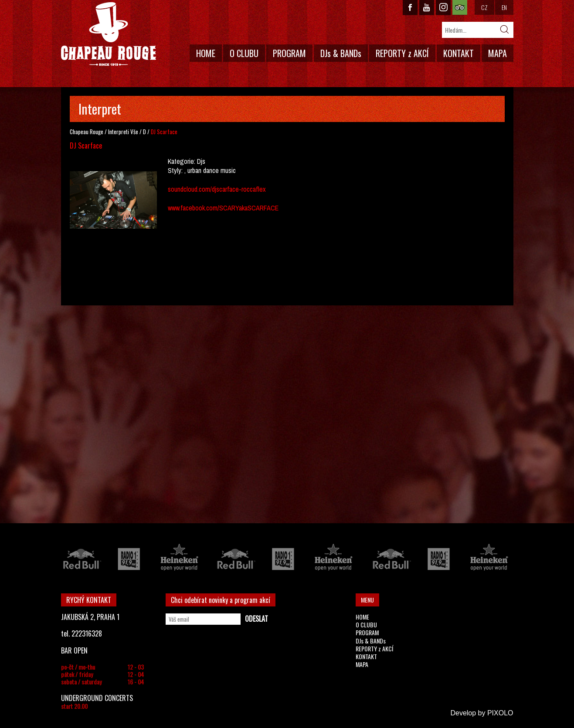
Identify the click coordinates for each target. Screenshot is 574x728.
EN (504, 7)
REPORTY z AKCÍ (402, 53)
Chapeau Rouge (87, 132)
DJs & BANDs (341, 53)
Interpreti (119, 132)
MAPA (498, 53)
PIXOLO (500, 713)
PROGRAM (289, 53)
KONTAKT (459, 53)
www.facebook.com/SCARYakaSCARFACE (223, 208)
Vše (134, 132)
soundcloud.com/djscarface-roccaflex (217, 189)
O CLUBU (244, 53)
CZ (484, 7)
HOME (206, 53)
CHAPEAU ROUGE (109, 34)
